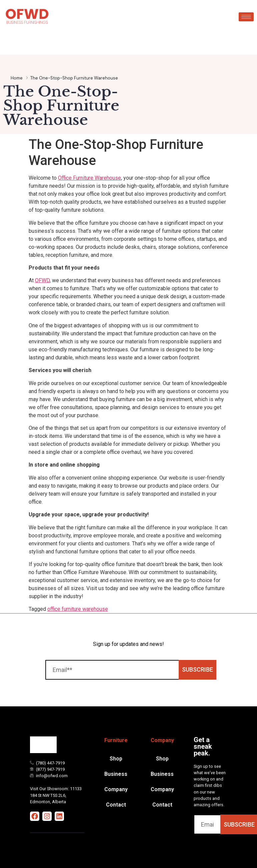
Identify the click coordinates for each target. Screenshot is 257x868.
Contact (116, 805)
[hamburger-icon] (246, 17)
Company (116, 789)
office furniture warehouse (78, 609)
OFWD (42, 280)
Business (116, 774)
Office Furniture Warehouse (89, 178)
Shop (116, 759)
